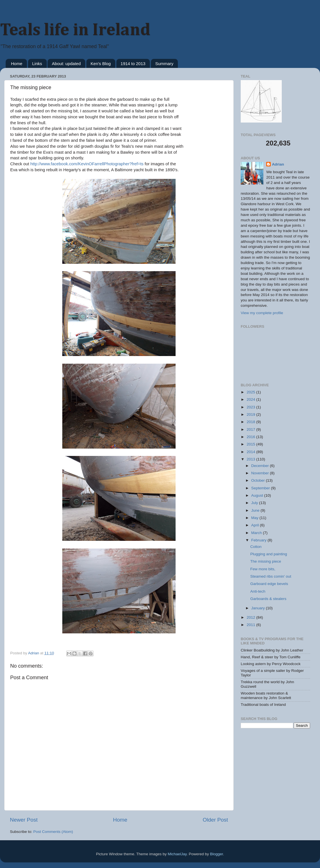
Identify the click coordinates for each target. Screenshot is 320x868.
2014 (251, 452)
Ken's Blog (101, 64)
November (261, 473)
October (259, 480)
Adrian (278, 164)
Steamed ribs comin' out (271, 576)
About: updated (66, 64)
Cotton (256, 547)
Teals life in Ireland (75, 30)
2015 (251, 444)
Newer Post (24, 820)
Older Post (215, 820)
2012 (251, 617)
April (256, 525)
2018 (251, 422)
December (261, 466)
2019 (251, 414)
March (257, 533)
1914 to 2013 (133, 64)
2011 (251, 625)
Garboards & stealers (268, 599)
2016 (251, 437)
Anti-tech (258, 591)
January (259, 608)
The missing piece (266, 561)
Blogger (216, 854)
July (255, 503)
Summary (164, 64)
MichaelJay (177, 854)
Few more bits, (263, 569)
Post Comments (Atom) (53, 832)
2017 (251, 429)
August (258, 495)
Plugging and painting (269, 554)
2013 (251, 459)
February (259, 540)
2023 (251, 407)
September (261, 488)
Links (37, 64)
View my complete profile (262, 313)
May (255, 518)
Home (17, 64)
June (256, 510)
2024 (251, 399)
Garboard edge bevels (269, 584)
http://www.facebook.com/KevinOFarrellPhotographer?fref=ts (86, 164)
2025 (251, 392)
